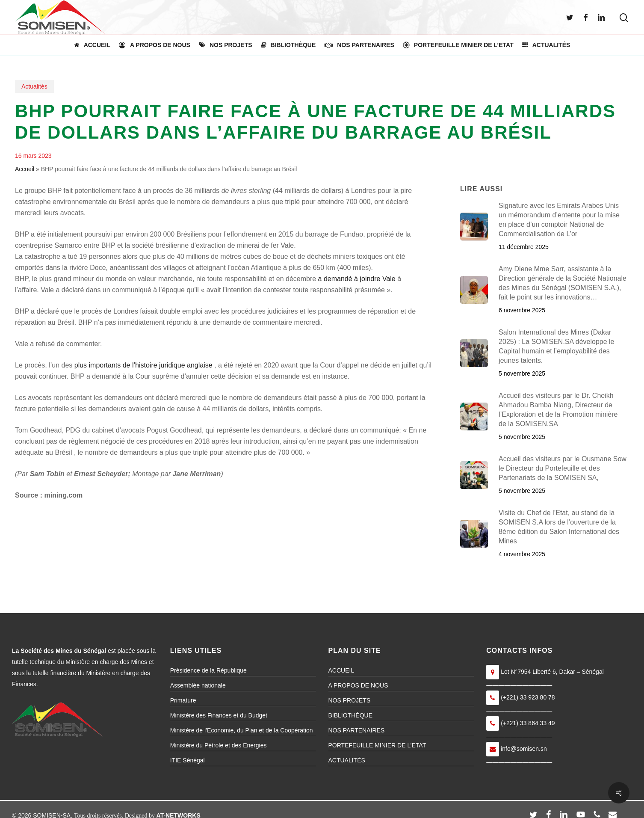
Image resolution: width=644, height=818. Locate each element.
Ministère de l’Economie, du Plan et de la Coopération (242, 730)
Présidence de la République (208, 670)
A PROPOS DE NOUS (358, 685)
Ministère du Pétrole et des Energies (219, 745)
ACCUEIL (341, 670)
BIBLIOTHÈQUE (350, 715)
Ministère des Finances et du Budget (219, 715)
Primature (183, 700)
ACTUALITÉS (347, 760)
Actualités (34, 86)
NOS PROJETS (350, 700)
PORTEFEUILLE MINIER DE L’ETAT (377, 745)
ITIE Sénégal (188, 760)
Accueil (25, 169)
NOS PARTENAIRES (357, 730)
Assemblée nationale (198, 685)
